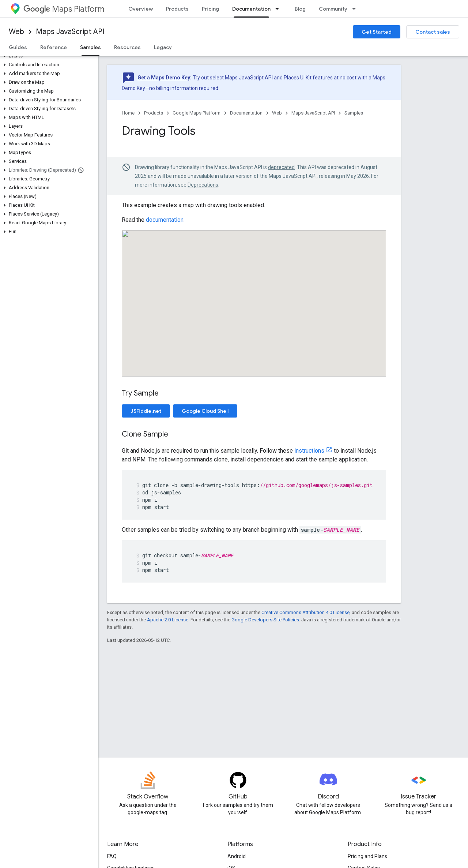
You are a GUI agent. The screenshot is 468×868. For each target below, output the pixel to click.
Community (333, 9)
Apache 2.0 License (168, 620)
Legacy (163, 47)
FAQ (112, 856)
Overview (141, 9)
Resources (127, 47)
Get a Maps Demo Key (164, 78)
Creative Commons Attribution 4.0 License (305, 612)
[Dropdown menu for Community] (356, 9)
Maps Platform (64, 9)
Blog (300, 9)
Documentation (246, 113)
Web (16, 32)
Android (237, 856)
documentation (165, 220)
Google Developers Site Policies (265, 620)
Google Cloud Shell (205, 411)
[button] (48, 56)
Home (128, 113)
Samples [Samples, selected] (90, 47)
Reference (54, 47)
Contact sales (433, 32)
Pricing (210, 9)
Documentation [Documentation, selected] (251, 9)
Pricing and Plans (367, 856)
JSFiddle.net (146, 411)
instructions (309, 451)
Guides (18, 47)
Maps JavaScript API (70, 32)
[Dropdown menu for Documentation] (279, 9)
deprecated (281, 167)
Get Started (377, 32)
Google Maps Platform (197, 113)
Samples (354, 113)
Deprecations (203, 185)
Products (177, 9)
